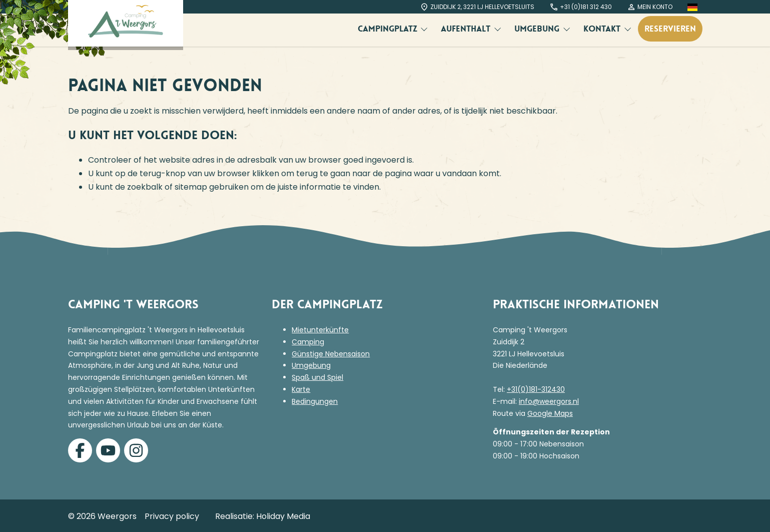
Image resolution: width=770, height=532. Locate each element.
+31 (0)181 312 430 (581, 7)
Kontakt (603, 29)
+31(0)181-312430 (536, 389)
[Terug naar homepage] (126, 23)
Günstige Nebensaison (331, 354)
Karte (301, 389)
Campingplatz (389, 29)
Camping (308, 342)
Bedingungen (315, 401)
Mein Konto (650, 7)
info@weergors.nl (549, 401)
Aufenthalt (467, 29)
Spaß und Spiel (317, 377)
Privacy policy (172, 516)
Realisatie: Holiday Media (263, 516)
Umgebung (538, 29)
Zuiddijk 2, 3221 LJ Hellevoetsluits (477, 7)
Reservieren (670, 29)
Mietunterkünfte (320, 330)
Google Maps (550, 413)
